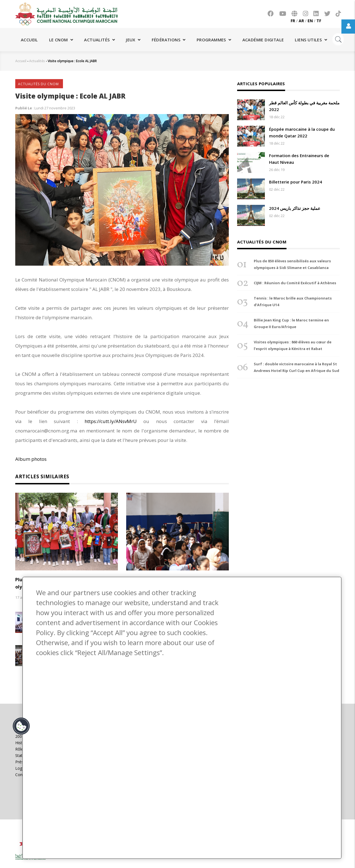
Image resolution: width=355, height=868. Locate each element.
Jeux (133, 40)
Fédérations (169, 40)
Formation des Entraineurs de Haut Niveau (299, 159)
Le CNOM (61, 40)
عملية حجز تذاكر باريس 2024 (295, 208)
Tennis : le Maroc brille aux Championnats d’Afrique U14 (293, 301)
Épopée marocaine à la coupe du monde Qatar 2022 (302, 132)
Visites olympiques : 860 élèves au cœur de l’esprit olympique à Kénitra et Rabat (293, 345)
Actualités (99, 40)
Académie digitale (263, 40)
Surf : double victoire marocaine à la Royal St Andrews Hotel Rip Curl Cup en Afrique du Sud (296, 367)
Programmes (214, 40)
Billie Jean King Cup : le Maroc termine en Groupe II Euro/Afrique (291, 323)
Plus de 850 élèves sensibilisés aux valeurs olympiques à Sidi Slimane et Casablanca (292, 264)
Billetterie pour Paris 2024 (296, 182)
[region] (182, 718)
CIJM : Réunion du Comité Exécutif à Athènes (295, 283)
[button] (21, 726)
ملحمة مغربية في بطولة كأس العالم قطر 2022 (304, 106)
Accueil (29, 40)
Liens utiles (311, 40)
